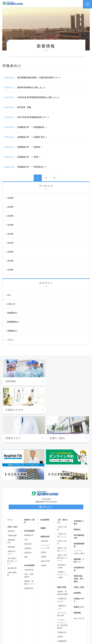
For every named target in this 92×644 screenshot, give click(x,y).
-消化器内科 (29, 541)
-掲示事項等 (12, 540)
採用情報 (77, 564)
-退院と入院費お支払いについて (62, 529)
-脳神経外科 (29, 507)
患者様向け (12, 313)
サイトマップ (79, 590)
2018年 (10, 270)
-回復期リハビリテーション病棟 (62, 546)
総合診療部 (45, 491)
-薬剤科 (43, 524)
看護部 (43, 500)
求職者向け (12, 331)
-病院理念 (11, 503)
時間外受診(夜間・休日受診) (78, 550)
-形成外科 (28, 524)
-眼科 (26, 529)
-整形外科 (28, 516)
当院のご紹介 (13, 498)
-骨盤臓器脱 (62, 613)
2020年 (10, 252)
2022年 (10, 234)
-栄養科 (43, 537)
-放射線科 (44, 513)
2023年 (10, 225)
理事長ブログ (79, 579)
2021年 (10, 243)
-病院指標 (11, 519)
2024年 (10, 216)
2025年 (10, 207)
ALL (9, 295)
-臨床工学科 (45, 533)
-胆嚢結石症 (62, 604)
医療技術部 (45, 508)
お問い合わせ (46, 479)
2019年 (10, 261)
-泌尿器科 (28, 520)
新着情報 (77, 584)
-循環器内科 (29, 560)
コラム (10, 340)
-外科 (26, 511)
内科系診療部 (29, 537)
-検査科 (43, 528)
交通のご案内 (79, 559)
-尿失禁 (60, 608)
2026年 (10, 198)
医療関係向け (13, 322)
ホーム (10, 491)
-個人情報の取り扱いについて (13, 533)
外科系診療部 (29, 502)
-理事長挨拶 (12, 507)
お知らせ (11, 304)
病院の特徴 (62, 559)
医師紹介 (77, 501)
